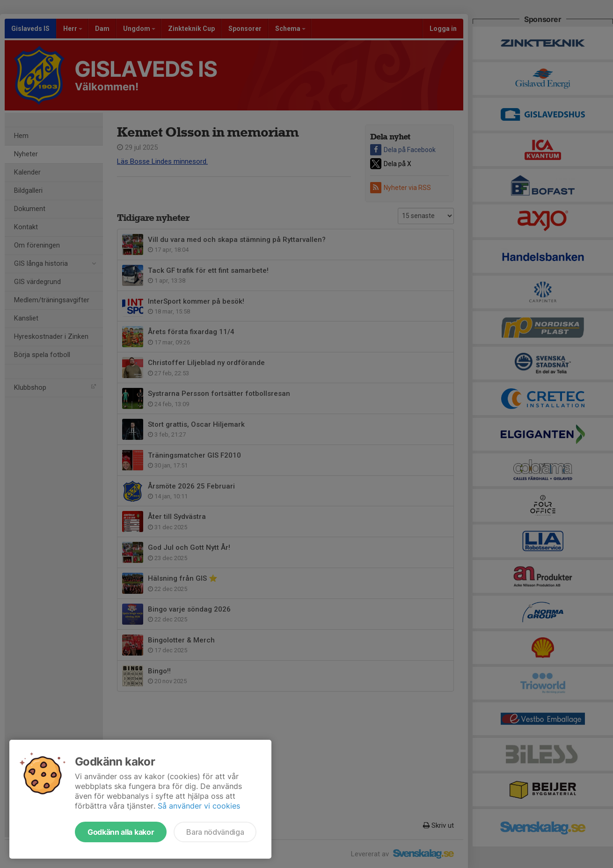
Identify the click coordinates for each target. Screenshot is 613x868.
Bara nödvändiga (215, 832)
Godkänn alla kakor (121, 832)
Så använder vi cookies (199, 806)
